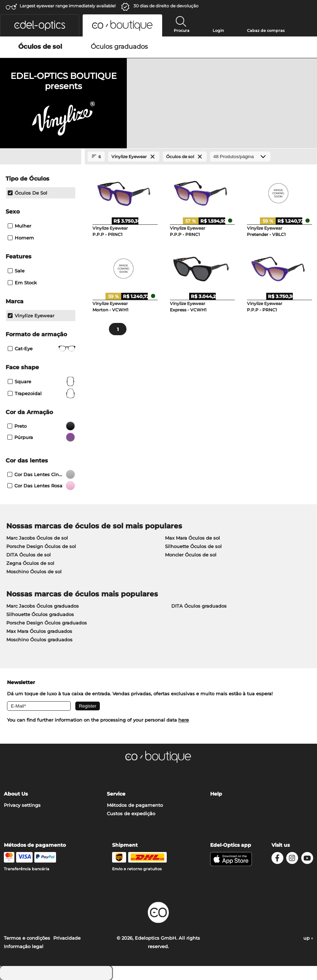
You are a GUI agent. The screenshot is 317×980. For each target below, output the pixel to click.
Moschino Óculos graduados (39, 640)
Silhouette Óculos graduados (40, 614)
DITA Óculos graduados (199, 606)
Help (216, 794)
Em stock (22, 283)
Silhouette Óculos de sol (193, 546)
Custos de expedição (131, 813)
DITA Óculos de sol (29, 555)
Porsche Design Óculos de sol (41, 546)
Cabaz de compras (266, 31)
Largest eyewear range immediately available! (68, 6)
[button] (40, 25)
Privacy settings (22, 805)
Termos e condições (27, 938)
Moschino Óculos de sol (34, 572)
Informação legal (24, 946)
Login (218, 31)
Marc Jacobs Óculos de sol (37, 538)
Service (116, 794)
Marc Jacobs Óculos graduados (43, 606)
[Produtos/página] (240, 157)
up (308, 938)
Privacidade (67, 938)
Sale (16, 271)
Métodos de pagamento (135, 805)
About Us (16, 794)
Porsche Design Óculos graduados (47, 623)
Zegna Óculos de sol (30, 563)
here (184, 720)
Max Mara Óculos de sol (192, 538)
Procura (182, 31)
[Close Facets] (41, 157)
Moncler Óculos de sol (191, 555)
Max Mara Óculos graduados (39, 631)
